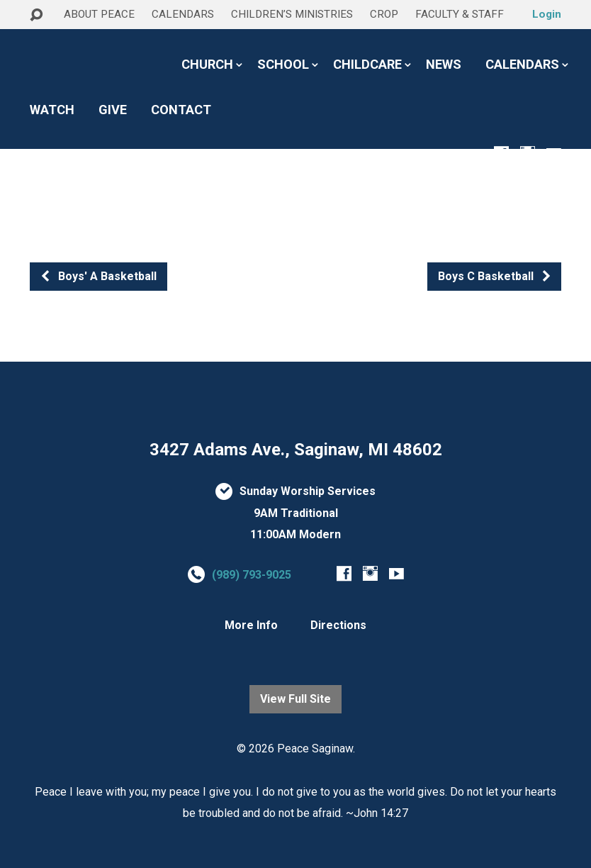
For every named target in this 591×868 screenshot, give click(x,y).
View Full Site (295, 699)
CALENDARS (183, 14)
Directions (338, 625)
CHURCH (207, 65)
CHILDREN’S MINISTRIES (292, 14)
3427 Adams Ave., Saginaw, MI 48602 (296, 450)
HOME (48, 41)
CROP (384, 14)
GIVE (113, 110)
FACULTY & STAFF (460, 14)
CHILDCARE (367, 65)
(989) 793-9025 (252, 575)
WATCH (52, 110)
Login (547, 14)
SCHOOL (283, 65)
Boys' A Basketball (98, 276)
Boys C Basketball (495, 276)
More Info (251, 625)
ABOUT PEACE (99, 14)
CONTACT (181, 110)
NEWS (444, 65)
